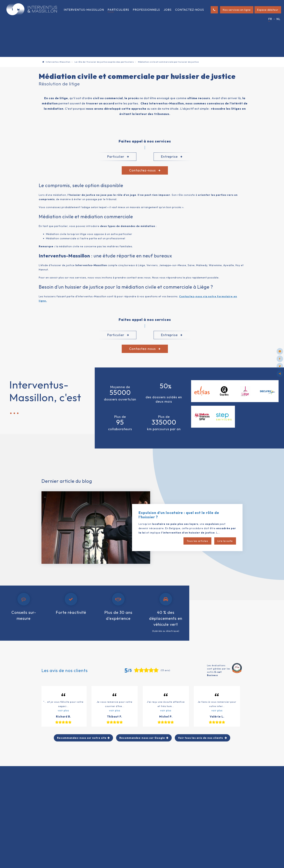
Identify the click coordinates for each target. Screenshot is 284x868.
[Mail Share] (280, 351)
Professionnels (146, 10)
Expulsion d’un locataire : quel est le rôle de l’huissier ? (179, 515)
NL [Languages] (278, 19)
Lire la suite (225, 541)
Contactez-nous (190, 10)
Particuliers (118, 10)
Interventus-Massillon (84, 10)
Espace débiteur (268, 10)
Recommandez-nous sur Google (142, 738)
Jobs (168, 10)
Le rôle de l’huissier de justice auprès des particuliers (104, 62)
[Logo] (32, 9)
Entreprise (172, 157)
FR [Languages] (270, 19)
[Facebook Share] (280, 359)
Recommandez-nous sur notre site (82, 738)
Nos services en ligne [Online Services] (237, 10)
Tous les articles (197, 541)
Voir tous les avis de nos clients (201, 738)
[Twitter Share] (280, 366)
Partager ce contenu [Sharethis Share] (280, 374)
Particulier (118, 157)
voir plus (63, 710)
